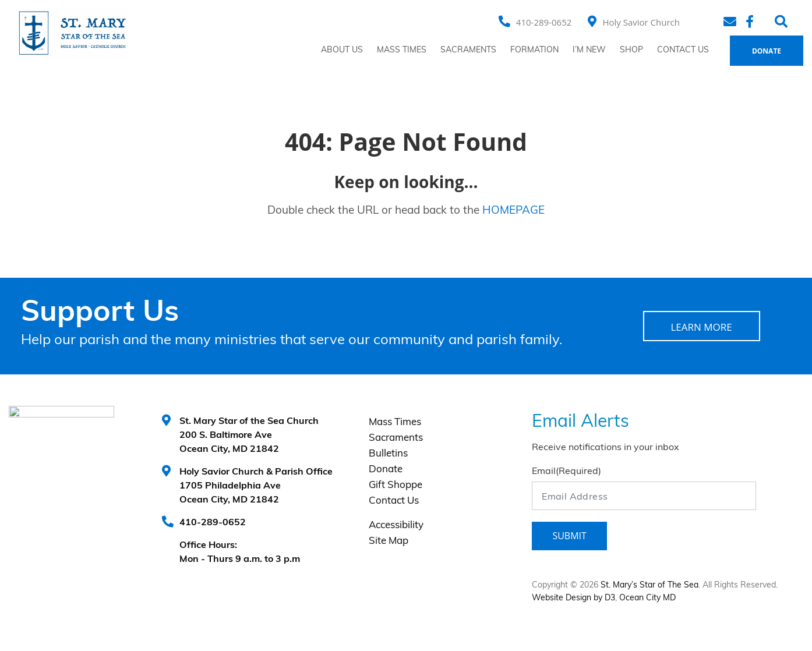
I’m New (589, 50)
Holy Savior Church (641, 22)
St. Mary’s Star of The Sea (649, 585)
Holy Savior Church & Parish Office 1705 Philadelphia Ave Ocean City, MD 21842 (256, 486)
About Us (342, 50)
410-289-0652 (544, 22)
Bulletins (388, 454)
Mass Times (402, 50)
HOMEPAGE (513, 211)
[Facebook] (751, 22)
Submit (569, 536)
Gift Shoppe (396, 485)
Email (566, 472)
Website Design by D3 (573, 598)
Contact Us (683, 50)
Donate (767, 51)
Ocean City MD (647, 598)
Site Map (389, 541)
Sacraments (468, 50)
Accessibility (396, 526)
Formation (534, 50)
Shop (631, 50)
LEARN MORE (701, 327)
